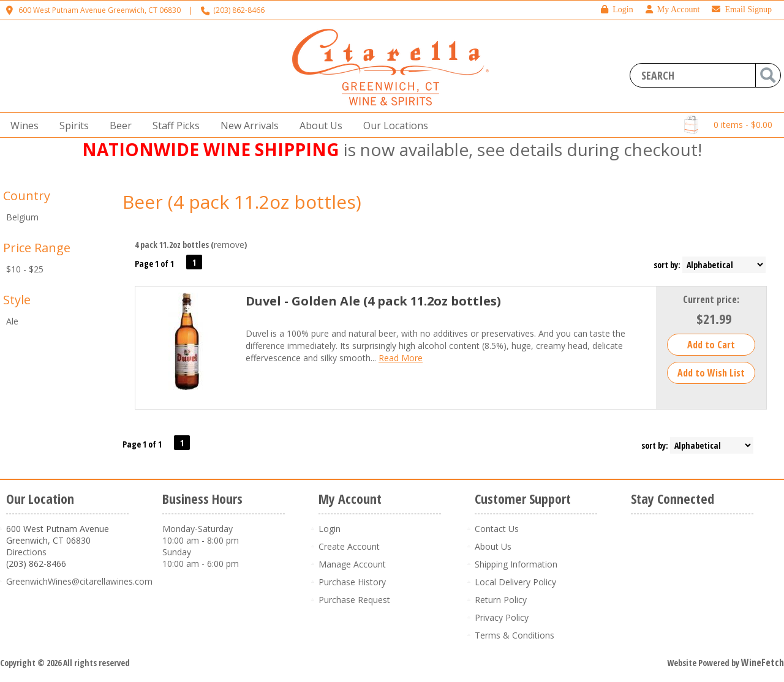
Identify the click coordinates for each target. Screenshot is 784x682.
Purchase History (352, 582)
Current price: (711, 299)
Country (27, 196)
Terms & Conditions (514, 635)
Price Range (37, 248)
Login (617, 9)
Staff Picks (176, 126)
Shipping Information (516, 564)
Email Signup (742, 9)
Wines (21, 126)
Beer (117, 126)
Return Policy (501, 600)
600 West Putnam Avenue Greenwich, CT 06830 (100, 10)
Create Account (349, 546)
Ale (12, 321)
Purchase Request (354, 600)
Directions (26, 552)
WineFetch (763, 662)
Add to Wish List (711, 373)
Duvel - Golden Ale (373, 301)
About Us (317, 126)
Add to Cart (711, 345)
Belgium (22, 217)
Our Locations (392, 126)
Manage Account (352, 564)
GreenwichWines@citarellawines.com (79, 581)
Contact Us (497, 529)
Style (17, 300)
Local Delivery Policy (515, 582)
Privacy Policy (502, 617)
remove (229, 245)
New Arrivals (250, 126)
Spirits (70, 126)
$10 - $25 (25, 269)
